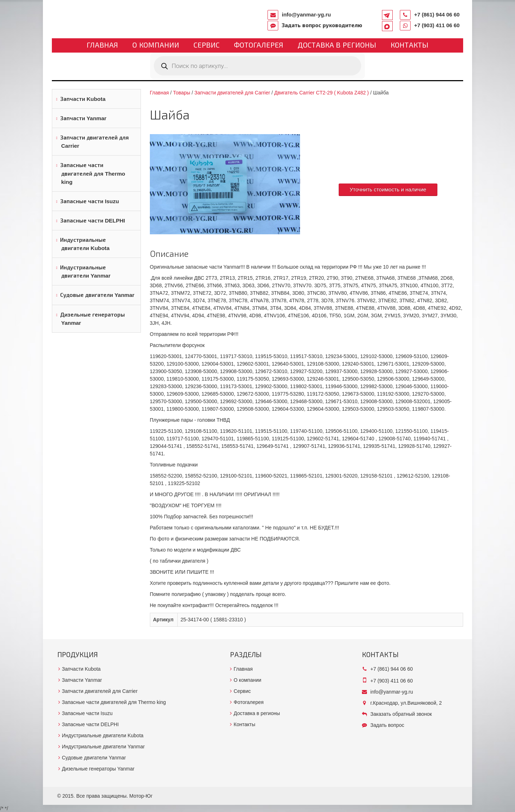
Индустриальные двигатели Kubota (85, 244)
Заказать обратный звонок (401, 714)
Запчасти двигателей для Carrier (95, 142)
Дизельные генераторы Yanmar (92, 319)
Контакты (409, 45)
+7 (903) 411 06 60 (437, 25)
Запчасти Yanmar (83, 118)
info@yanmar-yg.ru (306, 14)
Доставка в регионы (337, 45)
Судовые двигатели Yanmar (97, 295)
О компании (156, 45)
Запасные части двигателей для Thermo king (93, 173)
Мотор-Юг (141, 796)
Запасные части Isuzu (90, 201)
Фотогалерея (259, 45)
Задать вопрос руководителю (322, 25)
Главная (102, 45)
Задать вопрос (388, 725)
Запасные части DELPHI (93, 221)
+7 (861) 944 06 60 (437, 14)
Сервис (207, 45)
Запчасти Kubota (83, 99)
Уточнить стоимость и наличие (388, 189)
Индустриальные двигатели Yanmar (85, 272)
